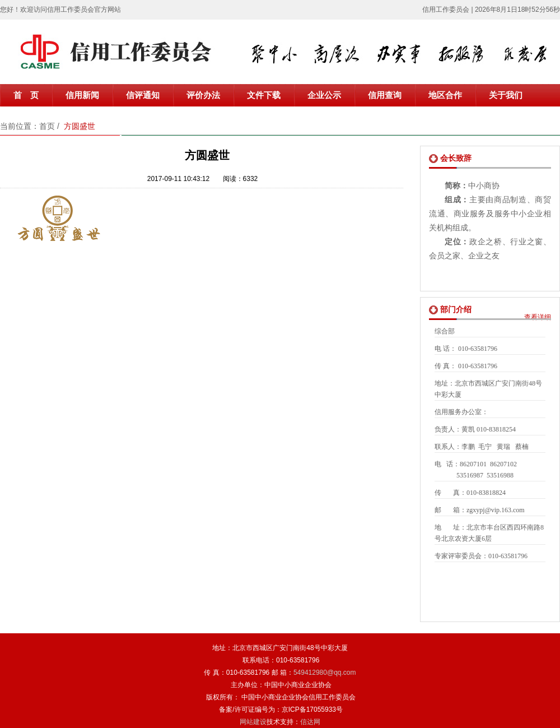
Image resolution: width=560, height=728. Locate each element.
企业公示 (324, 95)
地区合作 (445, 95)
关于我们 (506, 95)
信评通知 (143, 95)
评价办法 (203, 95)
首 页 (26, 95)
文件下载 (264, 95)
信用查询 (385, 95)
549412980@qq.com (325, 673)
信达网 (310, 722)
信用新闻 (82, 95)
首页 (47, 126)
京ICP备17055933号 (312, 710)
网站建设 (253, 722)
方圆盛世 (80, 126)
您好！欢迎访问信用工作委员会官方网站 (60, 10)
